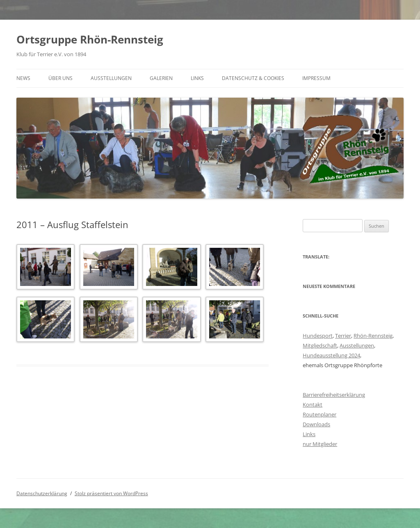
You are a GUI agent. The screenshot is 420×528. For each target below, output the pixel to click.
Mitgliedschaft (320, 345)
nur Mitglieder (320, 444)
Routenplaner (320, 414)
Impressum (316, 78)
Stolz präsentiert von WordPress (111, 493)
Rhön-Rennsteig (373, 336)
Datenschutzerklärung (42, 493)
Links (197, 78)
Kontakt (313, 405)
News (23, 78)
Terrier (343, 336)
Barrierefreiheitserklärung (334, 395)
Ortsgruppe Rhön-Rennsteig (90, 39)
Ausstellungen (111, 78)
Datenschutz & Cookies (253, 78)
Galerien (161, 78)
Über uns (60, 78)
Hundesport (318, 336)
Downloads (316, 424)
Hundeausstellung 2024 (331, 355)
